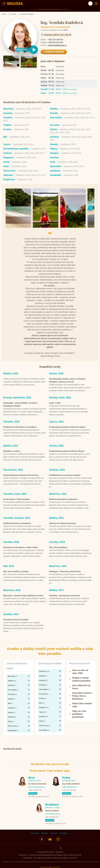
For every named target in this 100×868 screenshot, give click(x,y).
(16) (44, 670)
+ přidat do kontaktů (54, 52)
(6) (12, 707)
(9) (12, 680)
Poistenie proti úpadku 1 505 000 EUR (50, 866)
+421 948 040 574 (52, 816)
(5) (43, 679)
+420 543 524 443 (55, 42)
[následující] (90, 208)
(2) (12, 693)
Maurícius (35, 832)
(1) (12, 684)
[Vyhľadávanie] (90, 3)
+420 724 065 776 (35, 789)
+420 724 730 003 (69, 789)
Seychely (53, 832)
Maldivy (44, 832)
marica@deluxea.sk (53, 813)
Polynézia (63, 832)
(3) (12, 698)
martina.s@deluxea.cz (37, 786)
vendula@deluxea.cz (57, 45)
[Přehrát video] (27, 50)
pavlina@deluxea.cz (70, 786)
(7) (13, 675)
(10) (44, 707)
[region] (50, 208)
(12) (42, 702)
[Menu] (96, 4)
